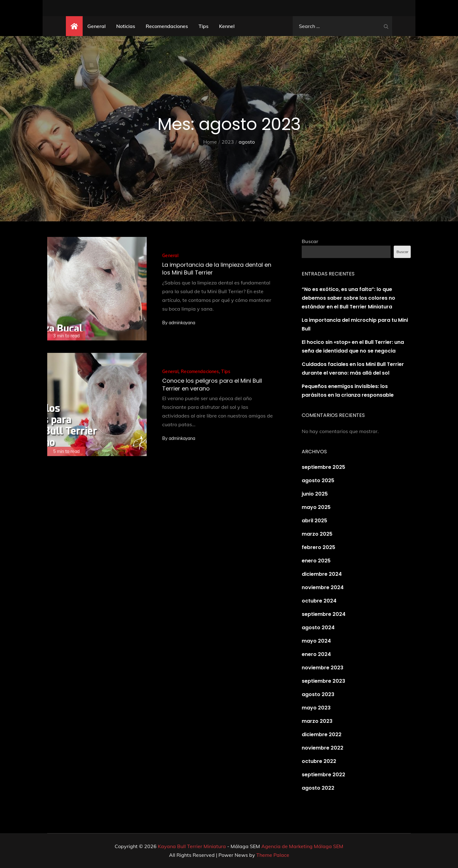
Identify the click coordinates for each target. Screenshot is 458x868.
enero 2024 (316, 654)
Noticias (126, 26)
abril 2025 (314, 521)
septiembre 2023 (323, 681)
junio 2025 (315, 494)
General (96, 26)
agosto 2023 (318, 694)
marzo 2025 (317, 534)
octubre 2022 (319, 761)
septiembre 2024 (324, 614)
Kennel (227, 26)
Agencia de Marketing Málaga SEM (302, 846)
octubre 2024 (319, 601)
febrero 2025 (318, 547)
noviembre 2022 (323, 748)
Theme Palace (273, 855)
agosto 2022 (318, 788)
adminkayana (182, 323)
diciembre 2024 (322, 574)
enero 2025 (316, 561)
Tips (204, 26)
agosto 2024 (318, 628)
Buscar (310, 241)
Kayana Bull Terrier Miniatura (192, 846)
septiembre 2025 (323, 467)
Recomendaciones (167, 26)
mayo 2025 (316, 507)
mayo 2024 (316, 641)
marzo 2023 (317, 721)
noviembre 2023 (323, 668)
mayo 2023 (316, 708)
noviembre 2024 (323, 587)
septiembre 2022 (323, 775)
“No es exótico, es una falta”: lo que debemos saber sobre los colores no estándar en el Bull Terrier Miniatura (348, 298)
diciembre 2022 (322, 734)
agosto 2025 (318, 480)
